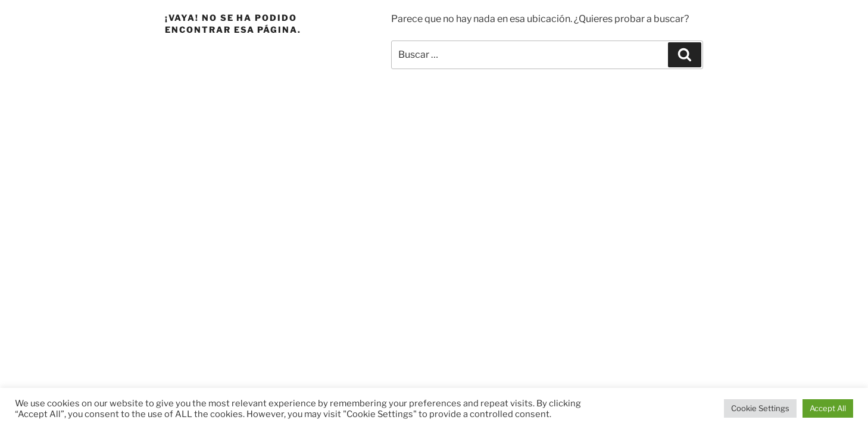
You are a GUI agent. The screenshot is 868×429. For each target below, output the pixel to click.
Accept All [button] (828, 408)
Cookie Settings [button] (760, 408)
